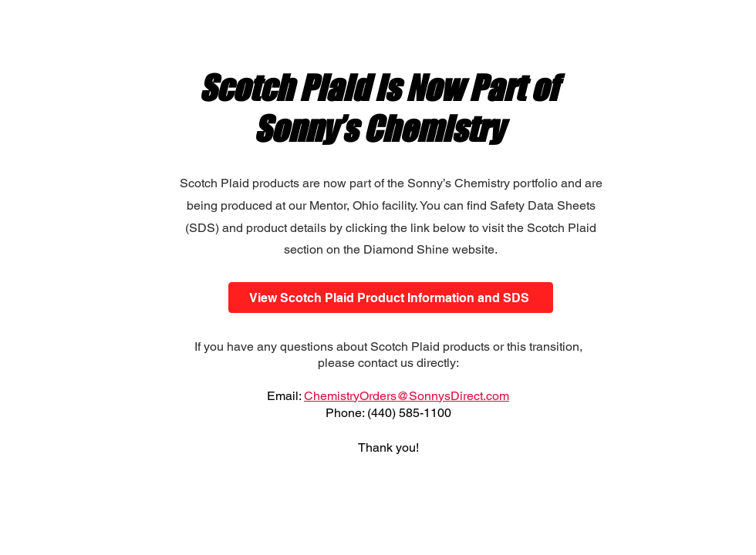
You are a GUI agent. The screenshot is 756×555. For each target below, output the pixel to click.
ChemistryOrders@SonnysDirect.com (407, 396)
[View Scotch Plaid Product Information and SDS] (391, 298)
